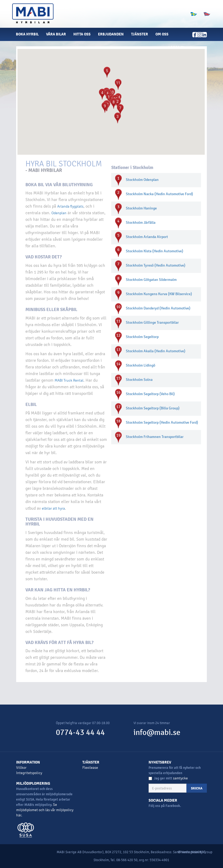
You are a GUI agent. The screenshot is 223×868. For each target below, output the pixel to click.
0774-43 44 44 (80, 732)
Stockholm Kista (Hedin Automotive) (155, 251)
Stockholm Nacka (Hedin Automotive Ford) (159, 194)
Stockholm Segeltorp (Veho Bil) (150, 394)
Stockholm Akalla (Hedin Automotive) (156, 351)
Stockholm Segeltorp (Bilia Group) (153, 408)
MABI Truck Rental (69, 380)
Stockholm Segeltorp (142, 337)
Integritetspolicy (29, 773)
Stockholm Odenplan (142, 180)
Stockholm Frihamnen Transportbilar (155, 437)
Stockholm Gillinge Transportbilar (152, 323)
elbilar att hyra (53, 508)
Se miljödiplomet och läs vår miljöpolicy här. (45, 810)
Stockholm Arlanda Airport (147, 237)
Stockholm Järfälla (141, 223)
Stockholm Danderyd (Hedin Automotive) (158, 308)
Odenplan (59, 213)
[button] (179, 48)
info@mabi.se (157, 732)
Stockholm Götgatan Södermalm (151, 280)
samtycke (180, 778)
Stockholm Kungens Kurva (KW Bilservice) (159, 294)
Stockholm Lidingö (141, 365)
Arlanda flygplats (70, 206)
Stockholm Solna (139, 380)
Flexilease (90, 768)
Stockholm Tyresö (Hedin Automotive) (156, 265)
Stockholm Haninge (141, 208)
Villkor (21, 768)
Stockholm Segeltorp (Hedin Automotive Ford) (162, 422)
